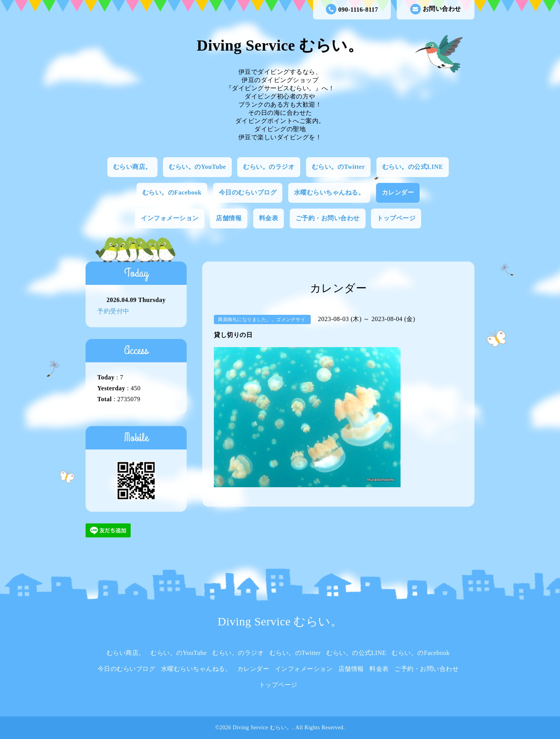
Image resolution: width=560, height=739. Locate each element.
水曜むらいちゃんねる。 (329, 192)
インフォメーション (170, 218)
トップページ (396, 218)
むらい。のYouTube (197, 167)
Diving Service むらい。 (280, 46)
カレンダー (398, 192)
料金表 (269, 218)
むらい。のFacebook (172, 192)
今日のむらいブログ (248, 192)
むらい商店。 (132, 167)
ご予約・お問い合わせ (328, 218)
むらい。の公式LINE (413, 167)
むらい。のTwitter (338, 167)
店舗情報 (229, 218)
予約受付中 (113, 311)
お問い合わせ (436, 9)
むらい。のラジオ (269, 167)
